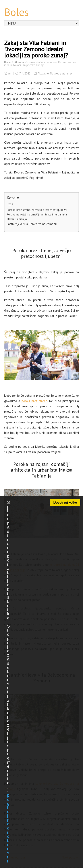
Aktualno (43, 73)
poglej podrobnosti (8, 828)
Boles (16, 12)
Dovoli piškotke (65, 502)
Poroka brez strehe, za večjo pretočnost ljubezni (37, 210)
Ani (10, 73)
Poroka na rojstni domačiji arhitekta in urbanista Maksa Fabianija (37, 217)
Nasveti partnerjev (61, 73)
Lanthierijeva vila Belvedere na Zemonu (32, 224)
